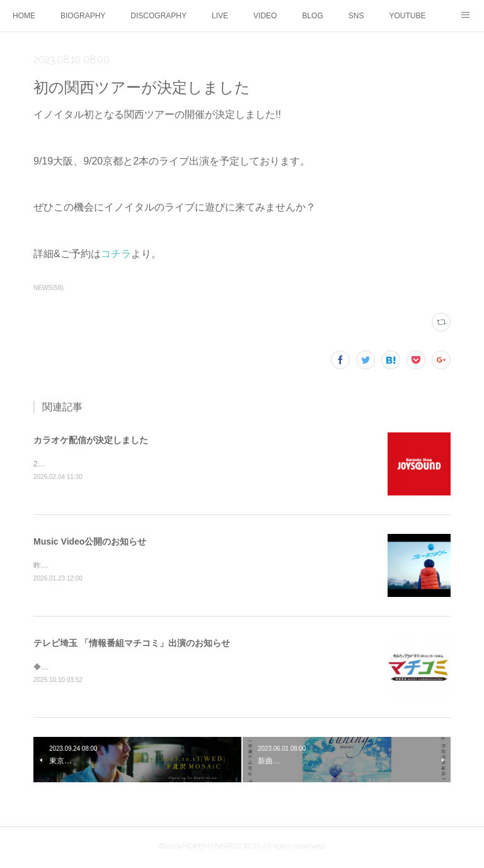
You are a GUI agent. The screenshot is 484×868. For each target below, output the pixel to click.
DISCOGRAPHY (158, 16)
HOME (24, 16)
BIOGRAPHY (83, 16)
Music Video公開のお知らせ (90, 542)
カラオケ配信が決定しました (91, 440)
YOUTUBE (407, 16)
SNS (356, 16)
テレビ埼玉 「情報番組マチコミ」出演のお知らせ (132, 645)
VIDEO (265, 16)
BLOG (312, 16)
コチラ (116, 254)
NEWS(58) (49, 288)
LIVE (220, 16)
